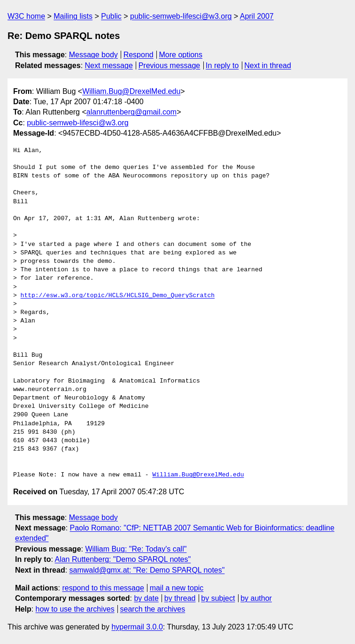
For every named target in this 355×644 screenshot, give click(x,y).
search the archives (153, 609)
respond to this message (103, 588)
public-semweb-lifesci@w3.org (181, 16)
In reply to (222, 65)
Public (111, 16)
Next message (109, 65)
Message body (93, 55)
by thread (180, 598)
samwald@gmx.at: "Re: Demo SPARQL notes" (147, 570)
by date (146, 598)
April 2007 (257, 16)
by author (256, 598)
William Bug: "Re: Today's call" (136, 549)
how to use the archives (75, 609)
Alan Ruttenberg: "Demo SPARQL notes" (123, 559)
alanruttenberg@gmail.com (131, 112)
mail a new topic (177, 588)
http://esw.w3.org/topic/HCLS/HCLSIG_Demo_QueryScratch (118, 296)
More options (181, 55)
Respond (139, 55)
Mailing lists (73, 16)
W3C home (26, 16)
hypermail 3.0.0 (137, 627)
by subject (218, 598)
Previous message (170, 65)
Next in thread (268, 65)
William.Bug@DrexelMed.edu (131, 91)
